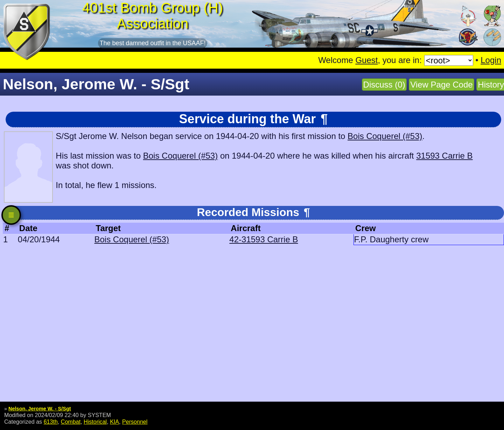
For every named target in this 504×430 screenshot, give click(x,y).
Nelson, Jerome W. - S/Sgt (40, 409)
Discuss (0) (384, 85)
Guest (366, 60)
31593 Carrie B (444, 156)
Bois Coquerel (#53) (385, 136)
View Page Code (441, 85)
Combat (71, 422)
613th (51, 422)
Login (491, 60)
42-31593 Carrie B (264, 239)
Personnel (135, 422)
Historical (95, 422)
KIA (114, 422)
